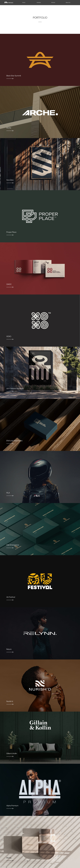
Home (24, 2)
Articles (53, 2)
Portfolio (39, 2)
